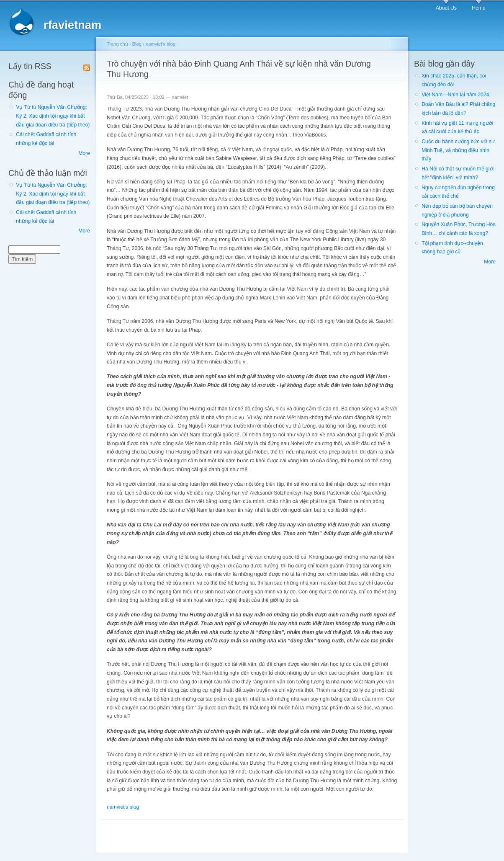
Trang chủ (117, 44)
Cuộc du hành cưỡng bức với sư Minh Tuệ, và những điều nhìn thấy (458, 150)
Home (478, 8)
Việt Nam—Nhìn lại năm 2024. (456, 95)
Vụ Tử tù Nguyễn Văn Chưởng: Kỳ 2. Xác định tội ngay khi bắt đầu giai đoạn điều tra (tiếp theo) (53, 116)
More (84, 153)
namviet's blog (161, 44)
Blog (137, 44)
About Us (446, 8)
